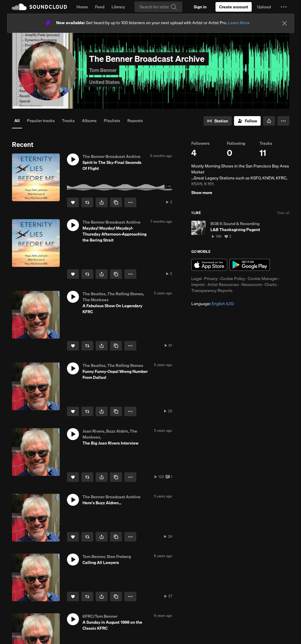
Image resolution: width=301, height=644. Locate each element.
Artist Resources (223, 285)
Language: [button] (213, 304)
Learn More (239, 23)
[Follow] (247, 121)
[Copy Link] (116, 202)
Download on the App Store (209, 265)
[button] (284, 7)
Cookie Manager (263, 279)
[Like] (73, 202)
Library (118, 7)
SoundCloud (39, 7)
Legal (196, 279)
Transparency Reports (212, 291)
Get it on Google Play (250, 265)
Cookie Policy (233, 279)
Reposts (135, 121)
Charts (271, 285)
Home (82, 7)
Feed (100, 7)
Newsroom (252, 285)
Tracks (68, 121)
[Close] (285, 23)
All (17, 121)
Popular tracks (41, 121)
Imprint (198, 285)
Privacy (211, 279)
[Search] (158, 7)
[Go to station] (218, 121)
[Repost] (87, 202)
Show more (202, 193)
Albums (89, 121)
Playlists (112, 121)
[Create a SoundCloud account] (234, 7)
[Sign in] (200, 7)
